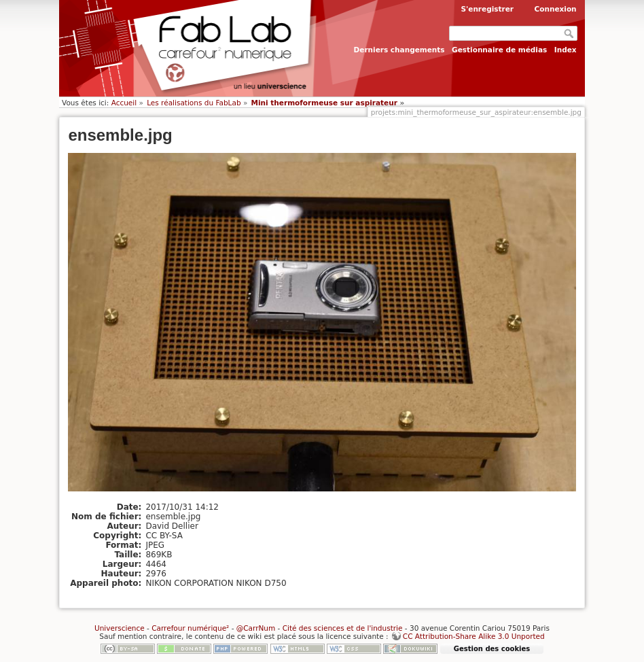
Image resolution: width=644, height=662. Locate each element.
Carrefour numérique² (190, 628)
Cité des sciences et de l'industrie (343, 628)
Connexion (556, 9)
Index (566, 50)
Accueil (124, 103)
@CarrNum (256, 628)
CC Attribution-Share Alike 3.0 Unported (474, 636)
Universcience (120, 628)
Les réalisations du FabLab (194, 103)
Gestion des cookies (492, 649)
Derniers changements (399, 50)
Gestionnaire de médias (499, 50)
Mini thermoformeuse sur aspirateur (324, 103)
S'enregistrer (487, 9)
